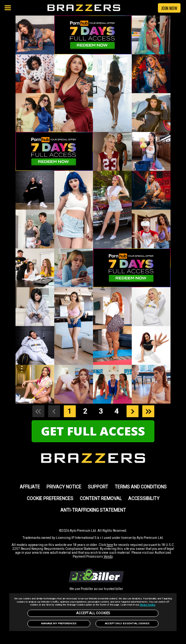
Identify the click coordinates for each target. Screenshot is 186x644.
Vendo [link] (108, 557)
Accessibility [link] (144, 498)
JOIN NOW (169, 8)
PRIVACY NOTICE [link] (64, 487)
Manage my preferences (59, 623)
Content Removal (101, 498)
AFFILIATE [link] (30, 487)
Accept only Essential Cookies (127, 623)
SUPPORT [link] (98, 487)
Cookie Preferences (50, 498)
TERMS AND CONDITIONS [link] (141, 487)
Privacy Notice (147, 605)
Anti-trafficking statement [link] (93, 510)
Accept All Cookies (93, 613)
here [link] (110, 545)
